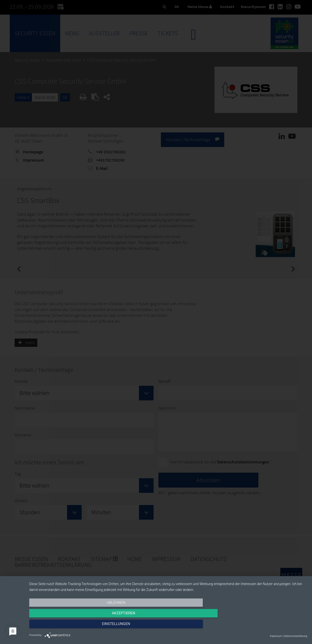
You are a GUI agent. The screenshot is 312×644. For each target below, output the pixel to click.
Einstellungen (265, 626)
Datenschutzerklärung (295, 636)
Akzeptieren (168, 626)
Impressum (276, 636)
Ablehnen (71, 626)
